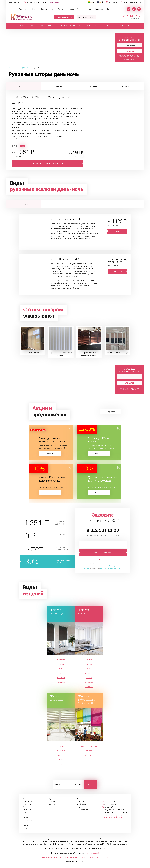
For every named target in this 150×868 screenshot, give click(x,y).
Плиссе (25, 812)
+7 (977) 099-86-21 (136, 19)
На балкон (61, 678)
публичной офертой (92, 853)
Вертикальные (28, 820)
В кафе (61, 760)
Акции (90, 9)
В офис (61, 746)
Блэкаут (52, 802)
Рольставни (68, 784)
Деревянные (27, 804)
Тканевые (26, 815)
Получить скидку (86, 17)
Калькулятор (99, 9)
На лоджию (61, 682)
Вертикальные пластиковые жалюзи (61, 354)
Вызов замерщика (64, 17)
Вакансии (44, 9)
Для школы (89, 751)
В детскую (61, 660)
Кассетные (27, 810)
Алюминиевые (28, 807)
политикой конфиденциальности (130, 59)
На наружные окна (83, 810)
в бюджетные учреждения (90, 700)
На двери (80, 807)
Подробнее (50, 454)
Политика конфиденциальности (50, 857)
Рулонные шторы (56, 799)
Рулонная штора (32, 353)
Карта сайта (107, 857)
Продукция (23, 9)
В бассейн (89, 682)
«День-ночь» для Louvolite (67, 219)
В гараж (89, 678)
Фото (53, 9)
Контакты (110, 9)
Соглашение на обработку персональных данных (82, 857)
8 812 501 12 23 (131, 16)
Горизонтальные (29, 802)
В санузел (89, 686)
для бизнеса (62, 698)
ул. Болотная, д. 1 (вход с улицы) (37, 2)
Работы (61, 9)
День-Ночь (53, 804)
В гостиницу (61, 764)
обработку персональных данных (129, 57)
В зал (61, 669)
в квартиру (62, 611)
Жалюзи (57, 784)
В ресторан (61, 755)
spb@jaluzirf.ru (114, 2)
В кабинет (89, 673)
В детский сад (89, 755)
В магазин (61, 751)
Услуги (80, 9)
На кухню (61, 673)
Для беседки (81, 804)
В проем (89, 664)
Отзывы (71, 9)
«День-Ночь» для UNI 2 (65, 259)
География (79, 784)
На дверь (89, 669)
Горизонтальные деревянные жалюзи (89, 354)
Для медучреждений (89, 746)
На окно (89, 660)
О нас (34, 9)
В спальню (61, 664)
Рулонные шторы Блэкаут (118, 353)
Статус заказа (54, 2)
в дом (90, 611)
